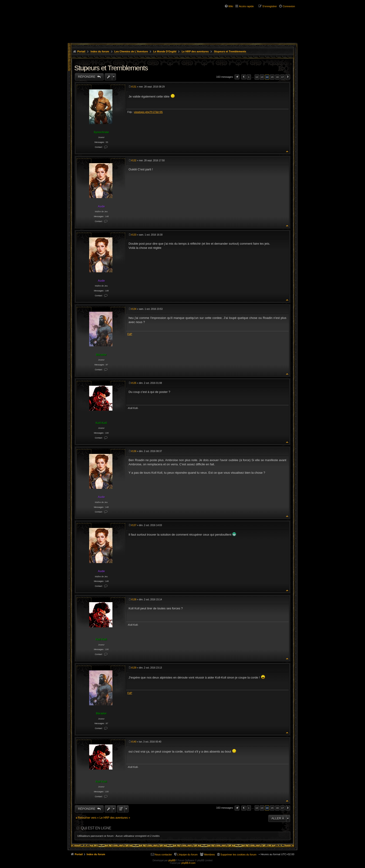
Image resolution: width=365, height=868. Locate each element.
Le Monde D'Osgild (165, 51)
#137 (134, 525)
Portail (81, 51)
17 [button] (282, 77)
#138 (134, 599)
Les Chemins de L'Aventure (131, 51)
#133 (134, 235)
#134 (134, 309)
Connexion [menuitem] (289, 6)
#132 (134, 160)
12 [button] (257, 77)
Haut (287, 151)
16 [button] (277, 77)
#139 (134, 668)
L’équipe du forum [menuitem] (188, 854)
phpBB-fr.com (188, 863)
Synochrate (101, 132)
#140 (134, 742)
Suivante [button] (288, 77)
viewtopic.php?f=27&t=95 (148, 112)
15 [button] (272, 77)
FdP (130, 334)
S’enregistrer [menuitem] (270, 6)
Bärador (101, 355)
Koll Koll (101, 423)
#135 (134, 383)
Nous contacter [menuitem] (163, 854)
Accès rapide (246, 6)
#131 (134, 87)
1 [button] (249, 77)
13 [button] (262, 77)
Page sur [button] (237, 77)
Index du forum (100, 51)
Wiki (231, 6)
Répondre (87, 77)
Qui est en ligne (96, 828)
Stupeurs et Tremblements (230, 51)
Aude (101, 206)
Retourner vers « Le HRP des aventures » (104, 818)
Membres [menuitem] (210, 854)
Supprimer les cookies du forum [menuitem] (238, 854)
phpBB (172, 860)
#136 (134, 451)
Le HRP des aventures (195, 51)
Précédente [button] (244, 77)
